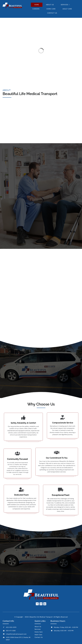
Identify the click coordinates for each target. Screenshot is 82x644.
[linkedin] (45, 604)
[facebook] (37, 604)
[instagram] (41, 604)
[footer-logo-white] (12, 3)
